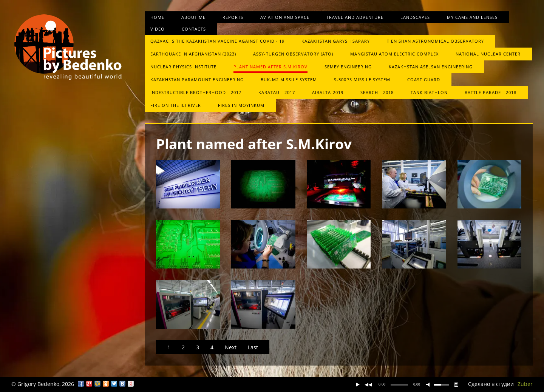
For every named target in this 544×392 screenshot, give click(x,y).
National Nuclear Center (488, 54)
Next (231, 347)
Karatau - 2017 (277, 92)
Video (158, 29)
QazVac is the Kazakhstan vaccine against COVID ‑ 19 (218, 41)
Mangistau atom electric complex (394, 54)
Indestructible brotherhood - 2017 (196, 92)
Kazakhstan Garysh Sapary (336, 41)
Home (157, 17)
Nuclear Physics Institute (183, 67)
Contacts (194, 29)
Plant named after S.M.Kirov (270, 67)
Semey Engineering (348, 67)
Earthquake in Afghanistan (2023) (193, 54)
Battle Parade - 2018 (491, 92)
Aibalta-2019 (328, 92)
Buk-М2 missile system (289, 79)
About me (193, 17)
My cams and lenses (472, 17)
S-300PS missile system (362, 79)
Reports (233, 17)
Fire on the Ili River (176, 105)
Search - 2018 (377, 92)
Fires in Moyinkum (241, 105)
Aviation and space (285, 17)
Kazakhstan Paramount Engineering (197, 79)
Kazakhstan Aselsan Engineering (431, 67)
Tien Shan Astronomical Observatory (435, 41)
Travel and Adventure (355, 17)
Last (253, 347)
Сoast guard (424, 79)
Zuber (525, 384)
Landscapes (415, 17)
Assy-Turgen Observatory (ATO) (293, 54)
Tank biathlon (429, 92)
